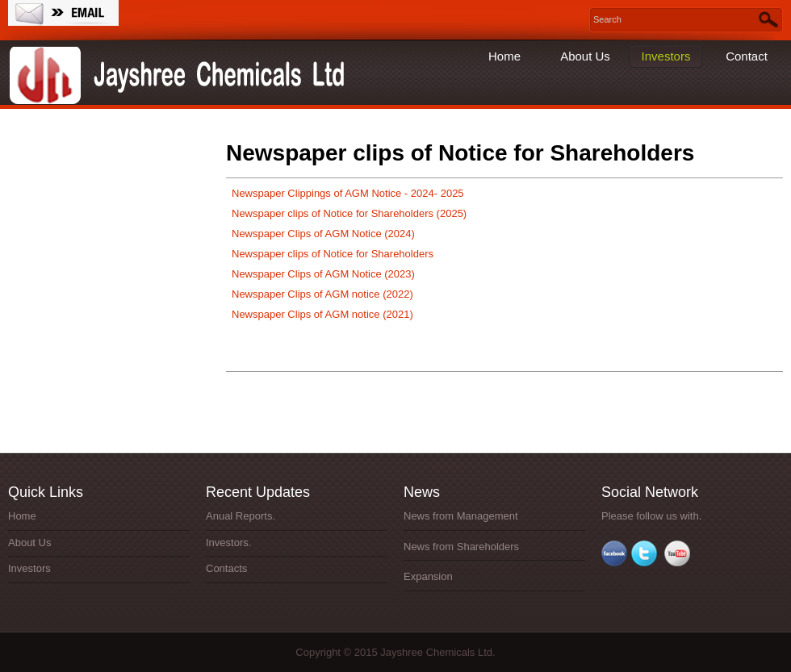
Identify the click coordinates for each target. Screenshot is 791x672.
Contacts (226, 568)
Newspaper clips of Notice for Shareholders (333, 254)
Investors (666, 56)
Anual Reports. (241, 516)
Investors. (228, 543)
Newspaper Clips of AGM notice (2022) (322, 294)
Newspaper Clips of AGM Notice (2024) (323, 234)
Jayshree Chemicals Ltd (182, 77)
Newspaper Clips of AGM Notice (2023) (323, 274)
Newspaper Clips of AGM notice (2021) (322, 314)
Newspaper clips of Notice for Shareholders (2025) (349, 213)
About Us (585, 56)
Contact (747, 56)
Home (504, 56)
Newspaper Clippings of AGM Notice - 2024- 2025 (348, 193)
